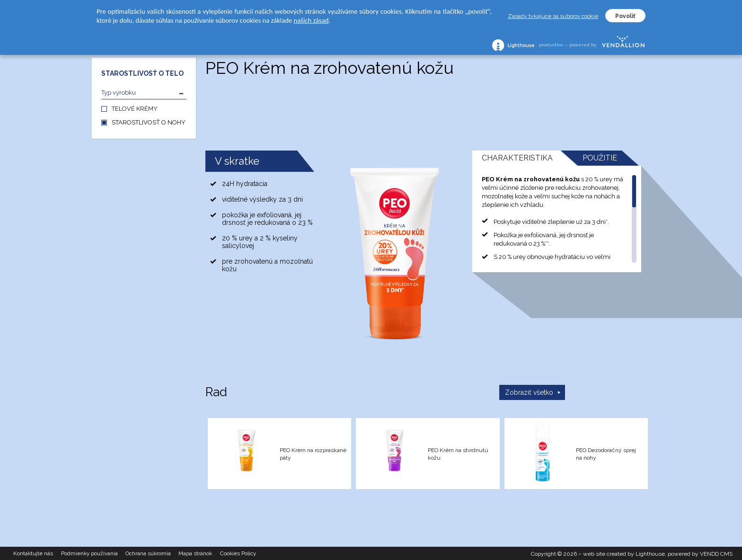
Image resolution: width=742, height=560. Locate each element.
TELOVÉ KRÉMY (135, 109)
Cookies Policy (250, 553)
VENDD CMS (716, 553)
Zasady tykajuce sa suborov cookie (553, 16)
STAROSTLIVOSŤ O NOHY (149, 122)
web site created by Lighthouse (624, 553)
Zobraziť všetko (529, 392)
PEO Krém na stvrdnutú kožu (458, 454)
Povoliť (625, 16)
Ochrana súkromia (155, 553)
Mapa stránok (205, 553)
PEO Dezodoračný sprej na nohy (606, 454)
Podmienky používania (93, 553)
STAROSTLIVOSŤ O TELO (142, 73)
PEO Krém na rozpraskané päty (313, 454)
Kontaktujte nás (35, 553)
